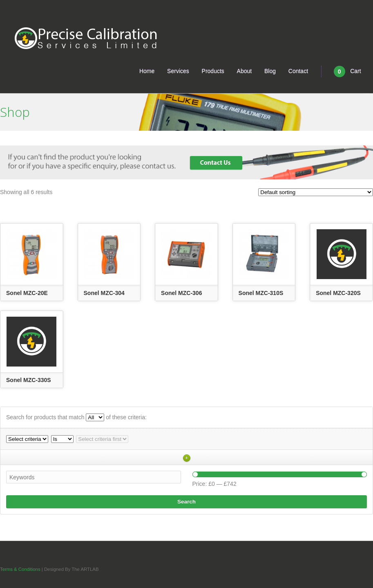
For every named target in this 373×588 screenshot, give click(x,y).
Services (178, 71)
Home (147, 71)
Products (213, 71)
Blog (270, 71)
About (245, 71)
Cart (347, 72)
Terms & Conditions (21, 569)
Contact (298, 71)
